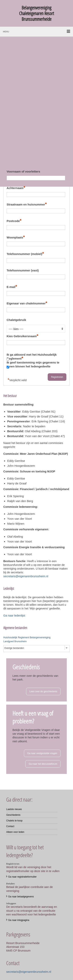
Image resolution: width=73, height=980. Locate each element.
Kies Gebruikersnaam (22, 336)
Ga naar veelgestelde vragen (42, 753)
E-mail (12, 286)
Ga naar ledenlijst (14, 616)
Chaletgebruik (16, 320)
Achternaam (16, 188)
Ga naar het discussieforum (43, 764)
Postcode (14, 221)
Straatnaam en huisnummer (27, 204)
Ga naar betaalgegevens (21, 897)
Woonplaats (16, 237)
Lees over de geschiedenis (43, 691)
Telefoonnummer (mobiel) (25, 253)
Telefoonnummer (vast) (23, 270)
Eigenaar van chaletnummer (27, 303)
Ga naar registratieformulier (22, 877)
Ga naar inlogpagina (19, 920)
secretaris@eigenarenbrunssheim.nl (26, 576)
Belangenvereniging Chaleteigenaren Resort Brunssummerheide (36, 13)
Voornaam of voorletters (23, 171)
